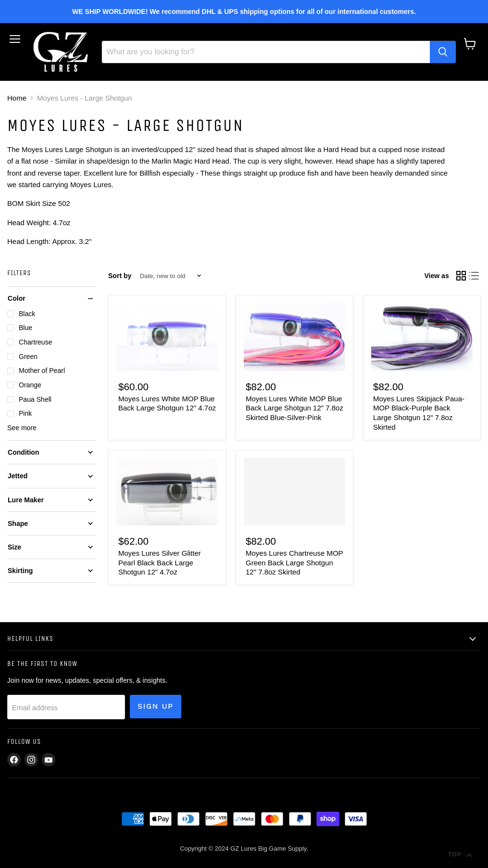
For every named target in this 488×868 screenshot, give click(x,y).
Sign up (156, 706)
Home (17, 98)
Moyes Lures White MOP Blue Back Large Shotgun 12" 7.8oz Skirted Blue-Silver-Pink (294, 408)
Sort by (120, 276)
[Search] (266, 52)
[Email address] (66, 707)
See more (22, 428)
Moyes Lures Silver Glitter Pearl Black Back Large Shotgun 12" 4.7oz (160, 562)
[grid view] (461, 276)
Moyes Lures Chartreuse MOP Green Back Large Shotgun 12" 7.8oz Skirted (294, 562)
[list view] (475, 276)
